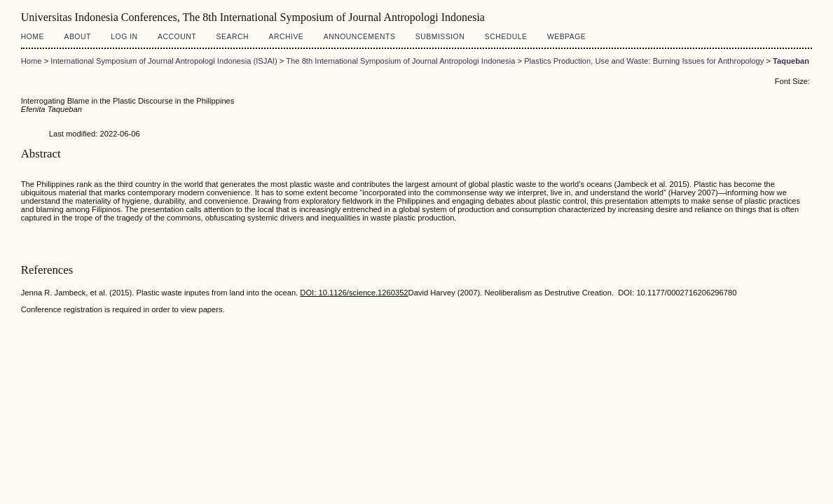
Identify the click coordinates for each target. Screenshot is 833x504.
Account (177, 37)
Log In (124, 37)
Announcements (360, 37)
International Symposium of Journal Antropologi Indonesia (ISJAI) (164, 61)
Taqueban (791, 61)
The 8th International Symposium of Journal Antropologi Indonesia (400, 61)
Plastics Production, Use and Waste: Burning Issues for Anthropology (644, 61)
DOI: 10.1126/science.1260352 (354, 293)
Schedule (506, 37)
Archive (286, 37)
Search (233, 37)
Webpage (566, 37)
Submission (440, 37)
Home (33, 37)
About (77, 37)
